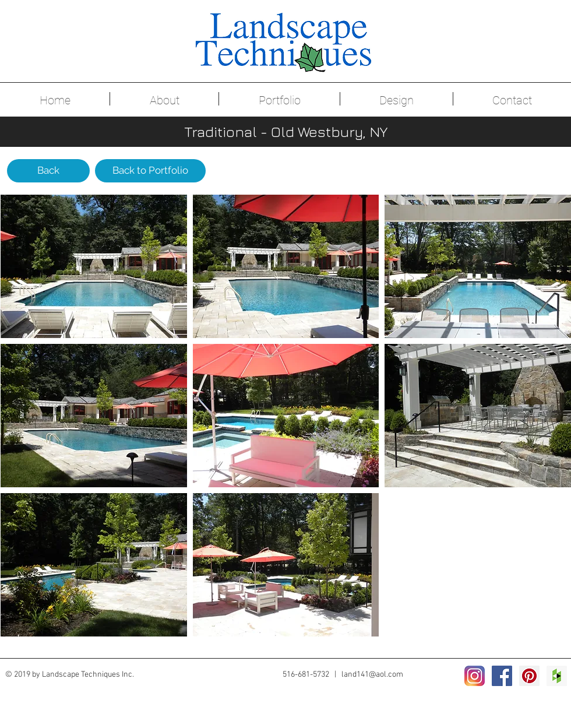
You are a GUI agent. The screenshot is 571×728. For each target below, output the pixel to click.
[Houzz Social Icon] (557, 676)
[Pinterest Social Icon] (529, 676)
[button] (94, 266)
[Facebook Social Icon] (502, 676)
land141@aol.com (372, 675)
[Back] (48, 171)
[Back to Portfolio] (150, 171)
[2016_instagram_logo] (475, 676)
